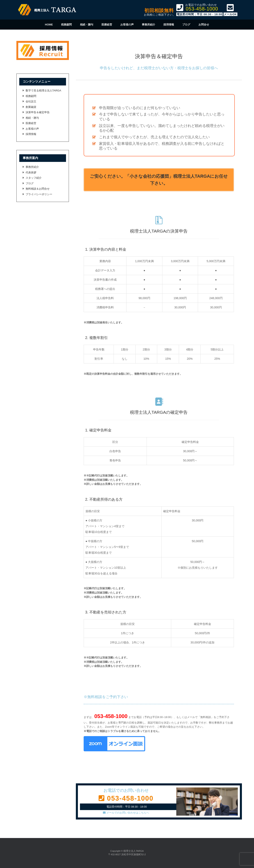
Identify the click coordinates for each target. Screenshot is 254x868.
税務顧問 (66, 25)
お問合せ (204, 25)
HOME (49, 25)
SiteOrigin (127, 862)
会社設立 (31, 101)
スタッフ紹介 (34, 178)
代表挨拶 (31, 172)
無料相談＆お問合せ (38, 189)
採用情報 (169, 25)
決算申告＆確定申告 (38, 112)
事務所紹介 (149, 25)
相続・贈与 (87, 25)
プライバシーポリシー (39, 194)
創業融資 (31, 107)
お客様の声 (127, 25)
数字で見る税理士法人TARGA (43, 90)
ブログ (186, 25)
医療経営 (107, 25)
